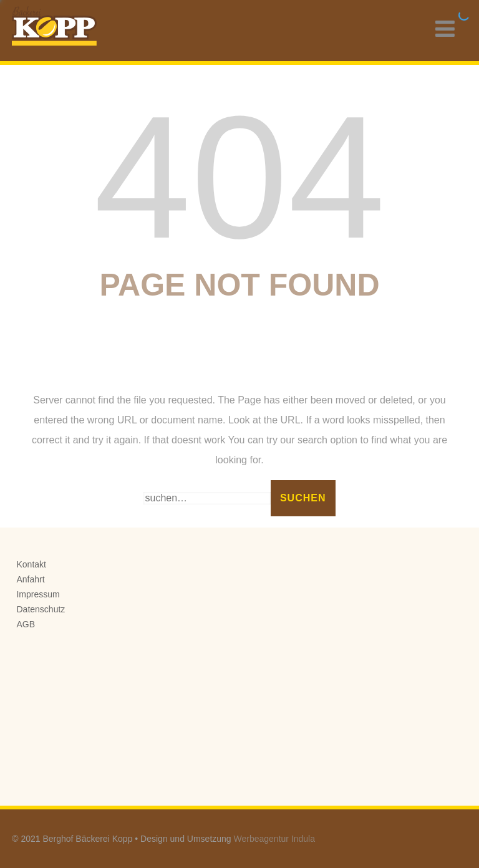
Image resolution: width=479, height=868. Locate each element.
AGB (26, 624)
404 (239, 177)
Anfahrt (30, 579)
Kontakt (31, 564)
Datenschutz (41, 609)
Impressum (38, 594)
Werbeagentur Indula (275, 839)
